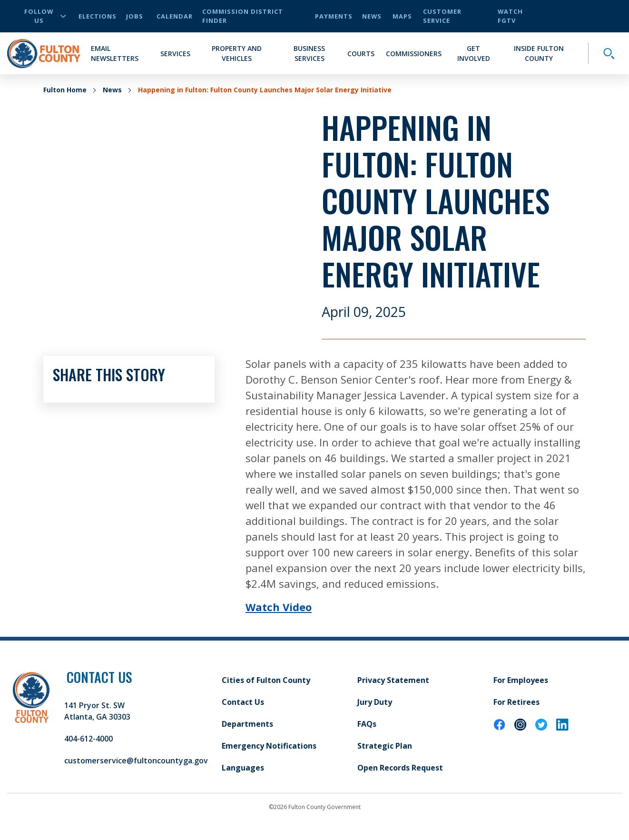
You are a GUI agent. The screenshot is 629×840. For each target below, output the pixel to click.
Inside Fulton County (539, 53)
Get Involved (474, 53)
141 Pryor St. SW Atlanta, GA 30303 (97, 711)
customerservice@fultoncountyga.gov (136, 761)
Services (175, 54)
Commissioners (414, 54)
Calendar (175, 16)
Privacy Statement (393, 680)
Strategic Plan (385, 746)
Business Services (309, 53)
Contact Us (243, 702)
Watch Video (279, 607)
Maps (402, 16)
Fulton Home (65, 90)
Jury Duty (375, 702)
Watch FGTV (510, 16)
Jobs (135, 16)
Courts (361, 54)
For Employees (521, 680)
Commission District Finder (243, 16)
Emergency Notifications (269, 746)
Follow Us (45, 16)
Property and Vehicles (237, 53)
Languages (243, 768)
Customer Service (442, 16)
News (372, 16)
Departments (247, 724)
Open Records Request (400, 768)
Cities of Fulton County (266, 680)
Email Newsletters (115, 53)
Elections (98, 16)
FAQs (367, 724)
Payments (334, 16)
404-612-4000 (88, 739)
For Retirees (516, 702)
